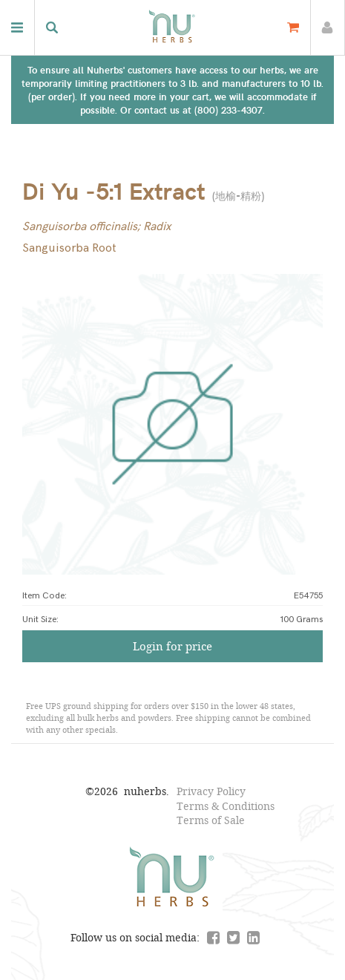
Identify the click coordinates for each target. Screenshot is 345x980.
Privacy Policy (211, 791)
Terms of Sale (211, 820)
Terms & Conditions (226, 806)
